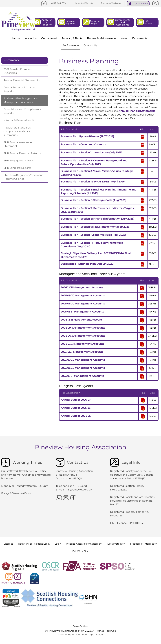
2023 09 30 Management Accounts (83, 360)
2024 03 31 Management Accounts (82, 344)
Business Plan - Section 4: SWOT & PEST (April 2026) (93, 182)
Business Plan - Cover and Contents (83, 144)
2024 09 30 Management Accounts (83, 328)
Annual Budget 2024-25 (76, 416)
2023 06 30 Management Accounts (83, 368)
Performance (12, 60)
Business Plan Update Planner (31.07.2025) (87, 136)
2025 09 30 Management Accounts (83, 296)
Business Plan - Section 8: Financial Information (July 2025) (97, 219)
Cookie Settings (81, 626)
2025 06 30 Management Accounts (83, 304)
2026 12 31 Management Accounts (82, 288)
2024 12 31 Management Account (81, 320)
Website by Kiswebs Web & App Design (81, 635)
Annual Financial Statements (137, 111)
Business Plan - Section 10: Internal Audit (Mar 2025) (93, 235)
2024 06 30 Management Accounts (83, 336)
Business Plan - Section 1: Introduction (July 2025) (92, 153)
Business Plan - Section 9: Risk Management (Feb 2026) (95, 227)
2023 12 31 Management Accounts (82, 352)
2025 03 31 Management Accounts (82, 312)
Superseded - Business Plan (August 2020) (87, 264)
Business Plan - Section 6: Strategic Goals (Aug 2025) (93, 200)
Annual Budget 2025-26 (76, 408)
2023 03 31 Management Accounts (82, 376)
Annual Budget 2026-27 (76, 400)
